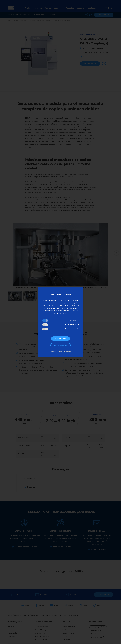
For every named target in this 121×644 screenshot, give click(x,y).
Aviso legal (68, 351)
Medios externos (70, 325)
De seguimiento (71, 329)
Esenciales (72, 320)
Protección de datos (56, 351)
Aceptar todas (60, 339)
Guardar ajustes (61, 345)
